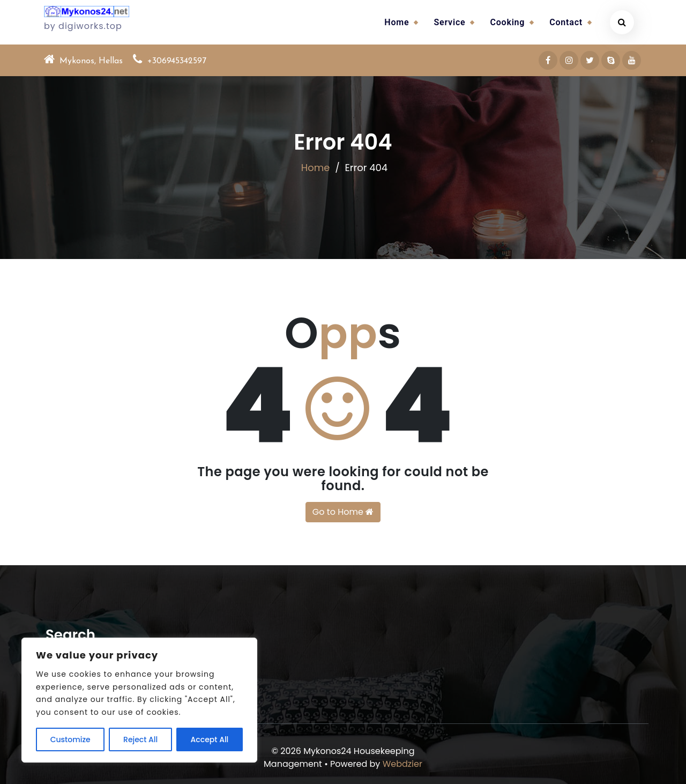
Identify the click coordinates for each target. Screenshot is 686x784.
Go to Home (343, 512)
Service (449, 22)
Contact (566, 22)
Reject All (140, 739)
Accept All (210, 739)
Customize (70, 739)
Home (397, 22)
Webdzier (402, 764)
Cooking (507, 22)
